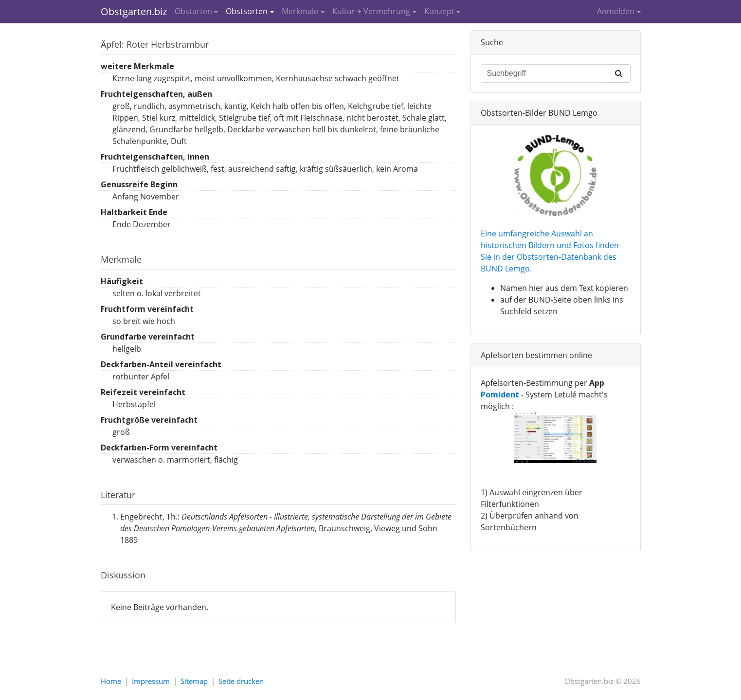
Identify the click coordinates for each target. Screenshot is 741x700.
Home (111, 681)
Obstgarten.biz (134, 11)
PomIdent (500, 395)
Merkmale (300, 11)
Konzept (439, 11)
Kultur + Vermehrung (371, 11)
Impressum (151, 681)
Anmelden (616, 11)
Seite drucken (241, 681)
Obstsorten (247, 11)
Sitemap (194, 681)
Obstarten (193, 11)
